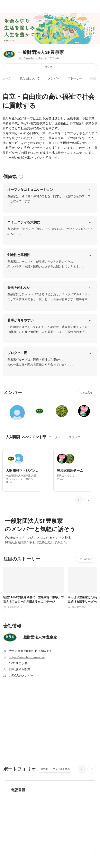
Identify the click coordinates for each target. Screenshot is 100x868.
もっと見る (86, 393)
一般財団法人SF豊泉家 (41, 52)
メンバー (54, 78)
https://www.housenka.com (33, 58)
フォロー (50, 67)
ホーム (7, 78)
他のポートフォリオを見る (55, 769)
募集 (93, 78)
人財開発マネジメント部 (26, 437)
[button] (90, 190)
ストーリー (75, 78)
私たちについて (29, 78)
